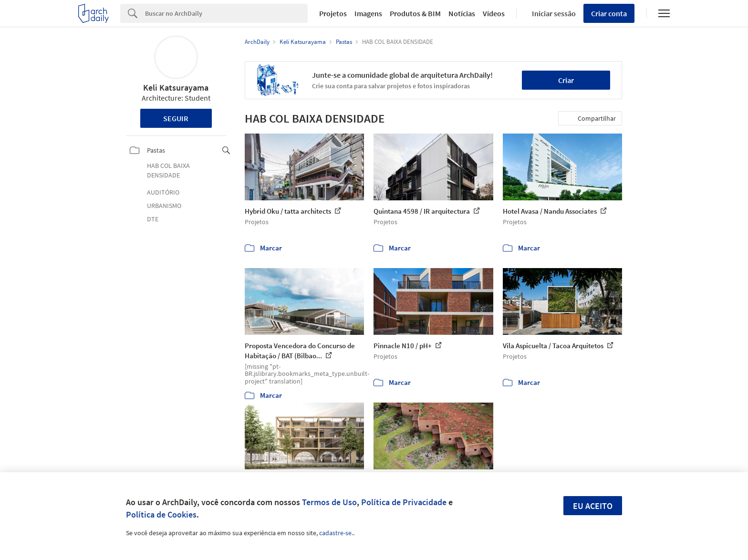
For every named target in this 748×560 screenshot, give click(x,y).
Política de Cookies (161, 514)
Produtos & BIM (415, 13)
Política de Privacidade (404, 502)
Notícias (462, 13)
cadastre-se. (336, 533)
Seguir (176, 118)
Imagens (368, 13)
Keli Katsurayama (176, 88)
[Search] (226, 13)
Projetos (333, 13)
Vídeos (494, 13)
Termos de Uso (329, 502)
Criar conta (609, 13)
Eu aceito (593, 506)
